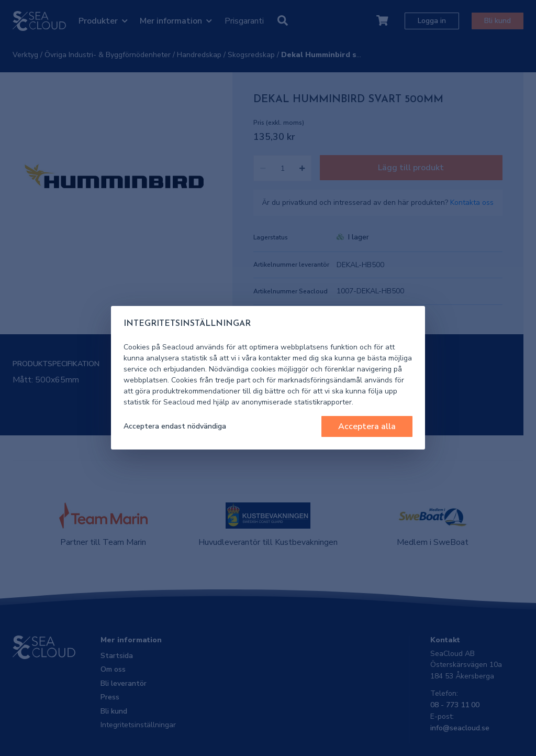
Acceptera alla (367, 426)
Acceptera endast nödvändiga (175, 426)
